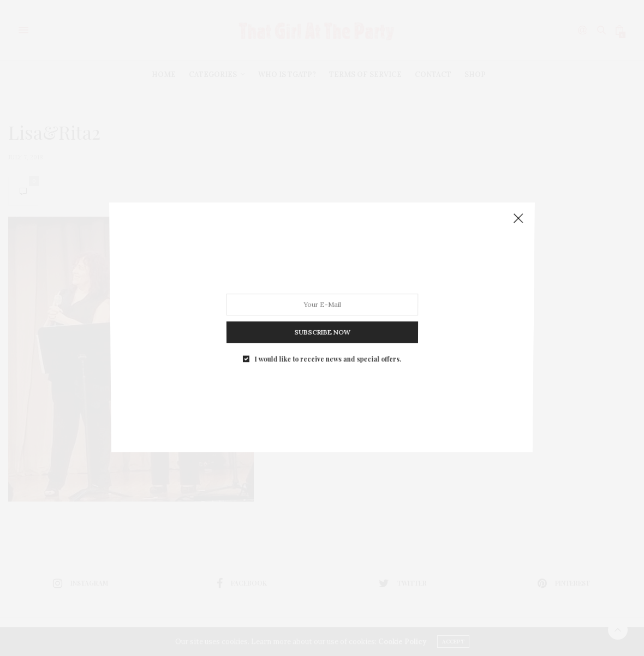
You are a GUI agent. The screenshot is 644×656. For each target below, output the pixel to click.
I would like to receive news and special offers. (327, 352)
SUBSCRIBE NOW (322, 327)
